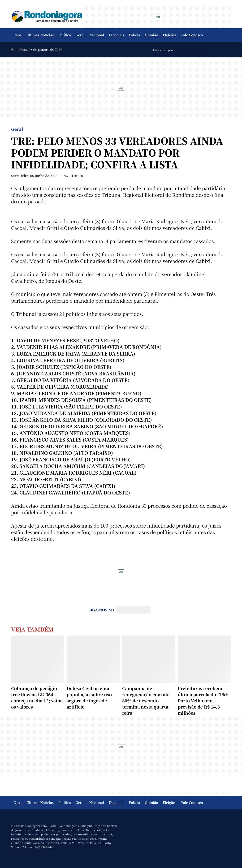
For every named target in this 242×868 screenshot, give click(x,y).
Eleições (170, 35)
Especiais (116, 35)
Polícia (134, 35)
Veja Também (32, 629)
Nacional (97, 35)
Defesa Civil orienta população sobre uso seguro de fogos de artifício (89, 697)
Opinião (151, 35)
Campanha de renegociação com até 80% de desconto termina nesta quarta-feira (146, 700)
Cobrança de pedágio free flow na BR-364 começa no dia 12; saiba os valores (37, 697)
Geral (80, 35)
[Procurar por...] (179, 50)
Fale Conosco (192, 35)
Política (65, 35)
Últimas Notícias (40, 35)
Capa (18, 35)
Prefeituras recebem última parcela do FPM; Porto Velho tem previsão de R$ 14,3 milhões (203, 700)
